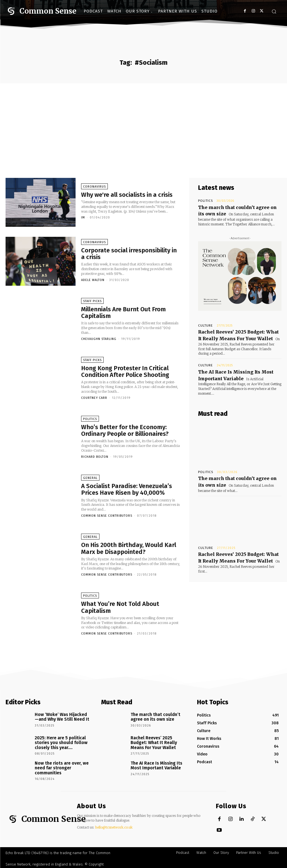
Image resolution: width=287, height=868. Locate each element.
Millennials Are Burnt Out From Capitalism (123, 314)
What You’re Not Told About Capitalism (120, 609)
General (90, 479)
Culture (204, 323)
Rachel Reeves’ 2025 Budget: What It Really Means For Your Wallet (235, 332)
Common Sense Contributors (107, 517)
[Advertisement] (144, 125)
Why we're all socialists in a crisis (127, 196)
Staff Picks (92, 302)
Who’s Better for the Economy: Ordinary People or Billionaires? (125, 432)
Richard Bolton (95, 458)
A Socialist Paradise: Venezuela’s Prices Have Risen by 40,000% (127, 491)
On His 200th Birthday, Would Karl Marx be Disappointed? (129, 550)
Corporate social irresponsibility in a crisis (129, 255)
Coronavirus (94, 188)
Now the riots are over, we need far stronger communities (59, 765)
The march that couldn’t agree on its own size (153, 716)
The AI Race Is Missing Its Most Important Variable (231, 369)
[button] (274, 11)
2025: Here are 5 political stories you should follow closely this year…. (58, 742)
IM (83, 219)
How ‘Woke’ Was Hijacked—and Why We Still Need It (60, 716)
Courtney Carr (94, 399)
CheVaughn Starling (99, 340)
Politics (90, 420)
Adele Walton (93, 281)
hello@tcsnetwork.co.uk (114, 825)
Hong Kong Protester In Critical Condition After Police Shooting (125, 373)
